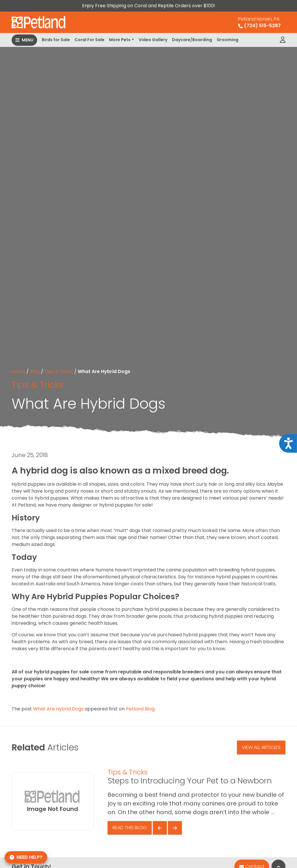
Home (18, 371)
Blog (35, 371)
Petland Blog (140, 709)
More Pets (120, 40)
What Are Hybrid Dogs (58, 709)
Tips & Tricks (59, 371)
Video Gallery (153, 40)
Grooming (228, 40)
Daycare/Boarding (192, 40)
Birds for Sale (56, 40)
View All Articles (261, 747)
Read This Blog (130, 828)
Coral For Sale (89, 40)
